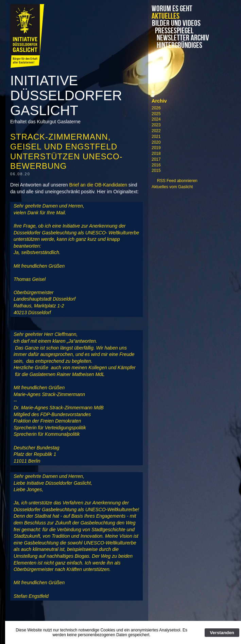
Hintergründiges (176, 46)
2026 (156, 108)
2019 (156, 148)
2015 (156, 171)
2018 (156, 154)
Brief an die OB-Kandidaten (98, 185)
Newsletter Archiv (181, 38)
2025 (156, 114)
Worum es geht (172, 9)
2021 (156, 137)
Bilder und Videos (181, 23)
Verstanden (222, 633)
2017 (156, 159)
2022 (156, 131)
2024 (156, 119)
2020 (156, 142)
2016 (156, 165)
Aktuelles (166, 16)
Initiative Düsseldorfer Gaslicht (66, 95)
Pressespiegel (176, 31)
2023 (156, 125)
